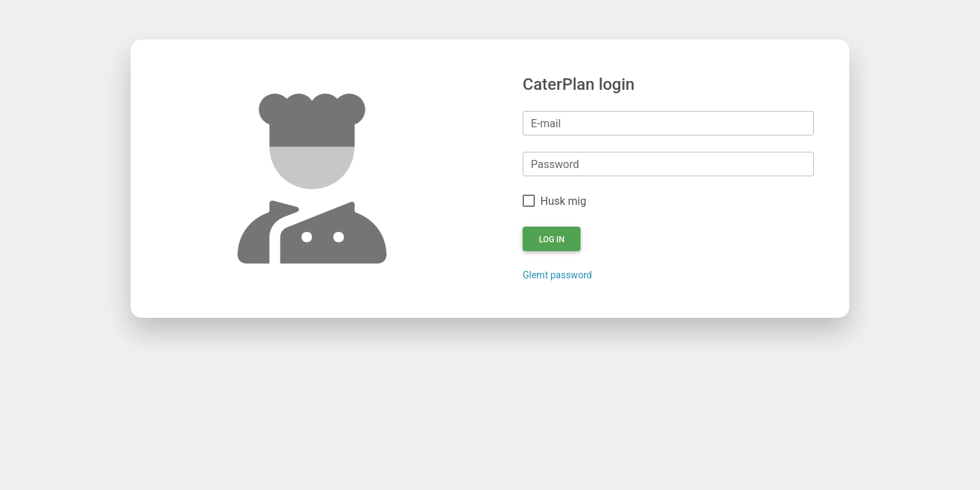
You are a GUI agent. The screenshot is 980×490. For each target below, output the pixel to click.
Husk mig (563, 201)
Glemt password (557, 275)
